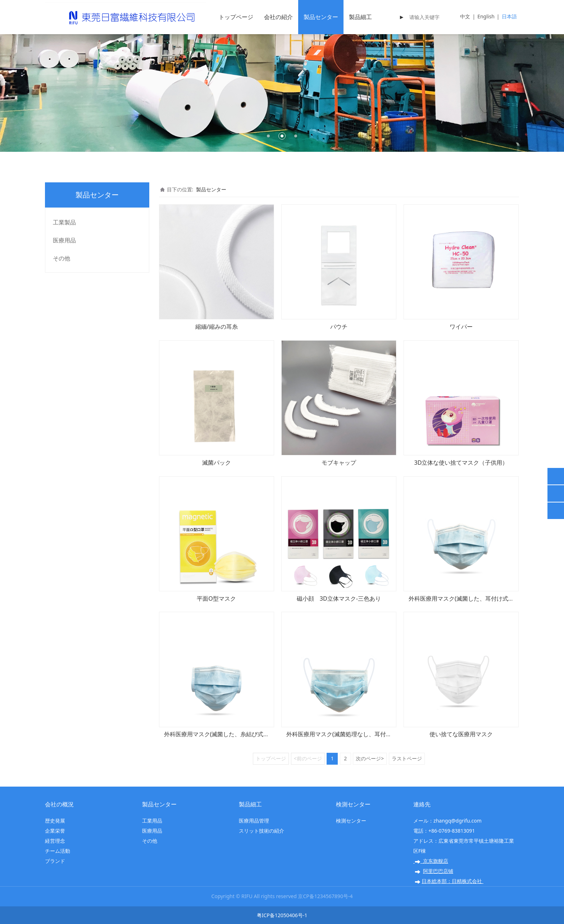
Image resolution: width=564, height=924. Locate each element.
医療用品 (64, 240)
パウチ (339, 327)
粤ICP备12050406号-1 (282, 915)
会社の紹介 (278, 17)
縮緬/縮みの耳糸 (217, 327)
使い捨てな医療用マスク (461, 734)
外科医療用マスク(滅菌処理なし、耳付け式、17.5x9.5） (359, 734)
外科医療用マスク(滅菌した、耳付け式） (461, 598)
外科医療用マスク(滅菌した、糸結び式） (217, 734)
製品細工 (360, 17)
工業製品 (64, 222)
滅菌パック (217, 463)
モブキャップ (339, 463)
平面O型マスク (216, 598)
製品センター (321, 17)
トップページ (236, 17)
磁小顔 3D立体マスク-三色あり (339, 598)
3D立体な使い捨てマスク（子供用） (461, 463)
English (486, 16)
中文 (465, 16)
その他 (62, 258)
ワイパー (461, 327)
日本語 (509, 16)
